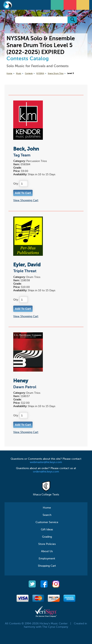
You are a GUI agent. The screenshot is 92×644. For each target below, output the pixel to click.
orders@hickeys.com (46, 472)
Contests (29, 73)
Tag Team (22, 155)
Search (47, 515)
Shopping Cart (47, 566)
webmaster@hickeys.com (46, 462)
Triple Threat (25, 271)
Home (9, 73)
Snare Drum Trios (56, 73)
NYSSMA (40, 73)
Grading (47, 537)
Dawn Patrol (25, 387)
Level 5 (70, 73)
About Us (47, 551)
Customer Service (47, 522)
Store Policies (47, 544)
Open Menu (58, 4)
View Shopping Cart (26, 200)
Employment (47, 559)
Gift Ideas (47, 530)
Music (19, 73)
